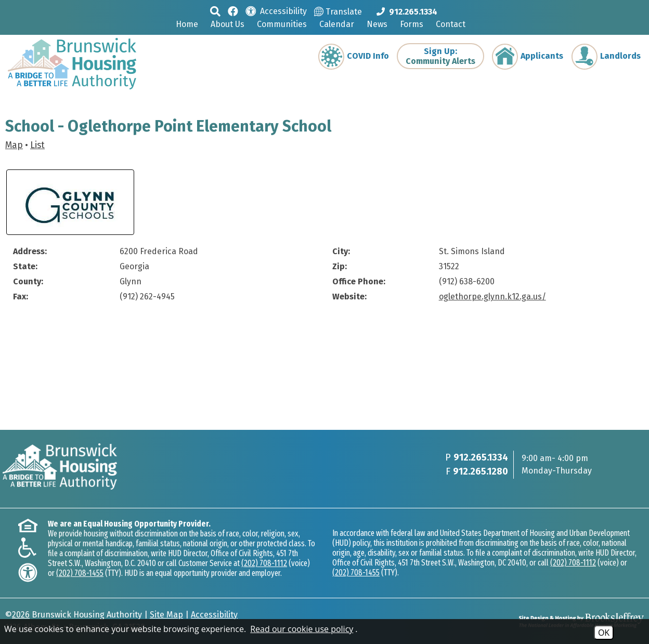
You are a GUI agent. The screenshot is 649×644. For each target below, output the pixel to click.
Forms (412, 24)
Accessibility (214, 615)
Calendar (337, 24)
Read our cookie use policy (302, 629)
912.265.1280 (481, 471)
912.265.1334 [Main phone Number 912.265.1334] (481, 457)
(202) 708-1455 (80, 573)
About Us (228, 24)
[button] (215, 11)
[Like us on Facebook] (233, 11)
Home (187, 24)
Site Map (166, 615)
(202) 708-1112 (264, 563)
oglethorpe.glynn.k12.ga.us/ (492, 297)
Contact (451, 24)
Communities (282, 24)
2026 (21, 615)
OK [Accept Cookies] (604, 633)
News (377, 24)
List (37, 145)
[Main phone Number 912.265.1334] (407, 11)
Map (14, 145)
